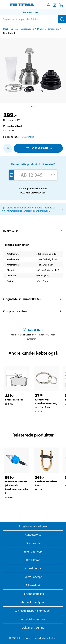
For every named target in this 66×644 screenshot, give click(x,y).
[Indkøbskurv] (61, 5)
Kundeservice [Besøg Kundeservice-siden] (33, 535)
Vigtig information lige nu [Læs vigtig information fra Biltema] (33, 526)
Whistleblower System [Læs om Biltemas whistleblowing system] (33, 602)
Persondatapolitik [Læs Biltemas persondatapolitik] (33, 594)
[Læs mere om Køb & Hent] (33, 330)
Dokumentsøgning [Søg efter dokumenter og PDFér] (33, 628)
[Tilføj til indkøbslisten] (8, 148)
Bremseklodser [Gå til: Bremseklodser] (14, 400)
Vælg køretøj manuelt (33, 193)
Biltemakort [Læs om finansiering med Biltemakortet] (33, 585)
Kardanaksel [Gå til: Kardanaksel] (53, 29)
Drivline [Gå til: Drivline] (41, 29)
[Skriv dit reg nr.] (32, 175)
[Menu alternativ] (5, 5)
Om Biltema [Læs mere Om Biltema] (33, 560)
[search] (33, 19)
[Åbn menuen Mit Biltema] (48, 5)
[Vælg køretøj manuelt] (61, 209)
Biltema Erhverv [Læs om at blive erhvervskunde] (33, 551)
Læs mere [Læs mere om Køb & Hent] (33, 339)
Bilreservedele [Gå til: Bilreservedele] (28, 29)
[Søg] (62, 19)
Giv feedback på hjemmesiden (33, 611)
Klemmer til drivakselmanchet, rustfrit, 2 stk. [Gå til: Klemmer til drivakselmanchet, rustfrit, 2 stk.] (46, 403)
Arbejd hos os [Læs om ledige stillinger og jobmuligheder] (33, 568)
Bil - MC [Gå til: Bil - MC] (14, 29)
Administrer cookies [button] (33, 619)
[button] (33, 12)
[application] (60, 637)
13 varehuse (27, 137)
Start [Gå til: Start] (6, 29)
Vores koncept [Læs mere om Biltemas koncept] (33, 577)
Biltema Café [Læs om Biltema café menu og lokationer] (33, 543)
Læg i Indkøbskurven (38, 148)
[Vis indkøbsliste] (55, 5)
